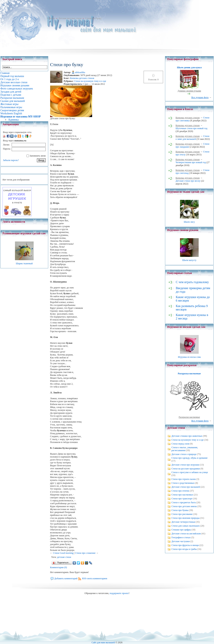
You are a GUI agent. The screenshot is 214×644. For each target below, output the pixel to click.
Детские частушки (181, 541)
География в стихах (181, 537)
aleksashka (80, 72)
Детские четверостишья (183, 522)
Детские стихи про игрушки (185, 465)
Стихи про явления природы (186, 518)
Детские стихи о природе (184, 454)
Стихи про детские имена (184, 506)
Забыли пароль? (11, 160)
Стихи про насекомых (182, 495)
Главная (51, 18)
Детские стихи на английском (186, 534)
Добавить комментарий (66, 578)
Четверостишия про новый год (191, 162)
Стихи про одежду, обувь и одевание (190, 458)
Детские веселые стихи (70, 18)
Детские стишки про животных (187, 436)
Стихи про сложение (85, 553)
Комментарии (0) (59, 567)
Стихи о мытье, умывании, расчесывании (185, 449)
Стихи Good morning (63, 553)
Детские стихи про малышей (186, 487)
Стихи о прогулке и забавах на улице (190, 472)
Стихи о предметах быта (184, 502)
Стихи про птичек (180, 491)
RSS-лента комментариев (95, 578)
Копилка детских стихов (82, 78)
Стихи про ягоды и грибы (184, 549)
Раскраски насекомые (189, 417)
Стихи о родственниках (183, 483)
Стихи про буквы (180, 510)
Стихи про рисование (182, 514)
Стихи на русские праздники (186, 469)
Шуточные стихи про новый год (191, 128)
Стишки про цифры (181, 530)
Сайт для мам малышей (103, 642)
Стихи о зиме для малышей (192, 138)
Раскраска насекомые (189, 374)
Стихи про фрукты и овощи (185, 545)
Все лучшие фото (200, 97)
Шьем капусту (189, 260)
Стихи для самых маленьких (186, 526)
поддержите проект (119, 593)
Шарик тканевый (24, 263)
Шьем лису (189, 222)
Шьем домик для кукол (189, 67)
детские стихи (64, 557)
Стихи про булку (93, 18)
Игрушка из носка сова (189, 357)
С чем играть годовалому (192, 282)
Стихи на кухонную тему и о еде (90, 81)
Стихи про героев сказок (184, 479)
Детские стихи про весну (188, 181)
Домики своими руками (189, 91)
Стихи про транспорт (182, 499)
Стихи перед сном (180, 444)
